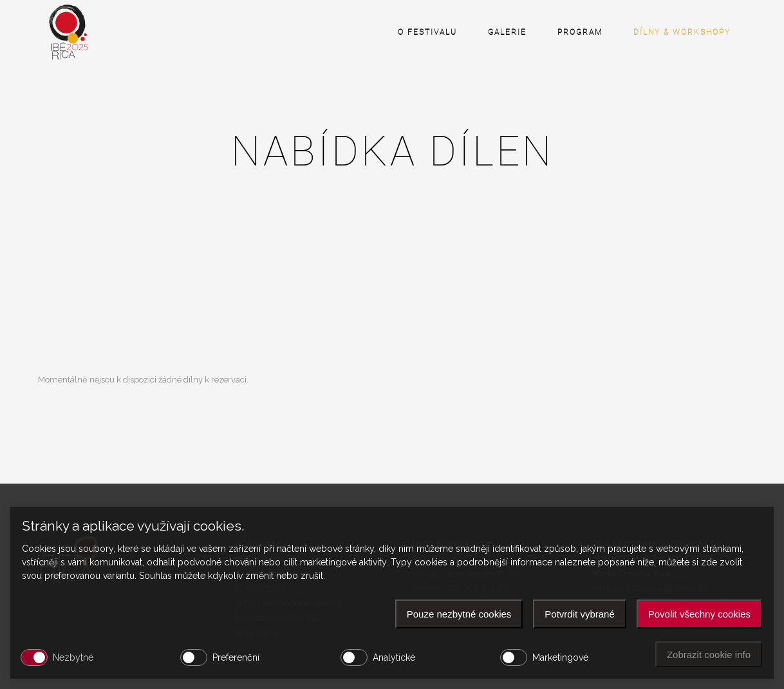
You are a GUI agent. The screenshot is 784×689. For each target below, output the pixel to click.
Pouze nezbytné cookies (459, 614)
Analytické (394, 657)
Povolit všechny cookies (699, 614)
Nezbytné (73, 657)
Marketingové (560, 657)
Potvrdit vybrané (579, 614)
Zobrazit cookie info (709, 655)
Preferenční (236, 657)
